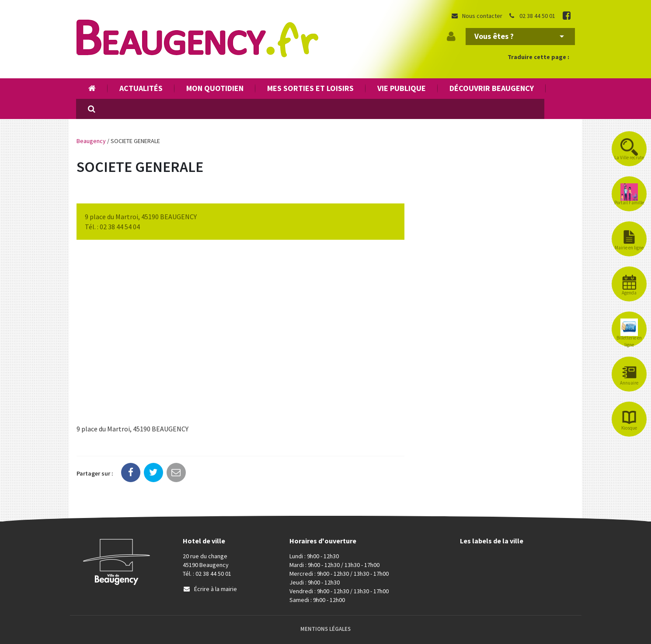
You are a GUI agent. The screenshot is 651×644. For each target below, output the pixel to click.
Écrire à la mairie (210, 589)
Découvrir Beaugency (492, 88)
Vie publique (402, 88)
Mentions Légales (325, 629)
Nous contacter (477, 16)
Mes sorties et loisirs (310, 88)
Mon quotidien (215, 88)
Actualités (141, 88)
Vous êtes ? (519, 36)
